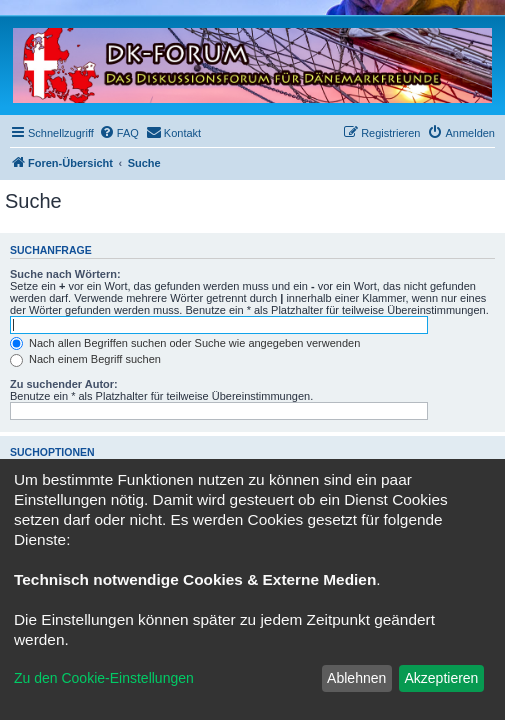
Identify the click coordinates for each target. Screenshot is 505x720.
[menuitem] (119, 133)
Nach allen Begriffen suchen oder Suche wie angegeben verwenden (185, 343)
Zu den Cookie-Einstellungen (104, 678)
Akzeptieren (441, 678)
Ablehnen (356, 678)
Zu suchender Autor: (64, 384)
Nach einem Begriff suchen (85, 359)
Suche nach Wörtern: (65, 274)
